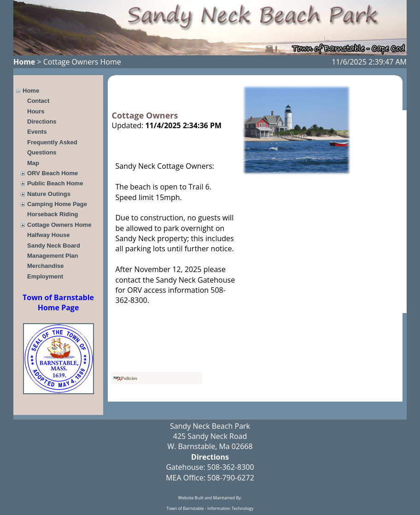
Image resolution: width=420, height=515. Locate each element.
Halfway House (48, 235)
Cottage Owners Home (59, 225)
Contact (38, 101)
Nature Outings (49, 194)
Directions (42, 121)
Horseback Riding (53, 214)
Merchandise (45, 266)
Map (33, 163)
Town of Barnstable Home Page (58, 302)
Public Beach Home (55, 183)
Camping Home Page (57, 204)
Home (24, 62)
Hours (36, 111)
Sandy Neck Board (54, 246)
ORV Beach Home (52, 173)
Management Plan (53, 256)
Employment (45, 276)
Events (37, 132)
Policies (125, 378)
